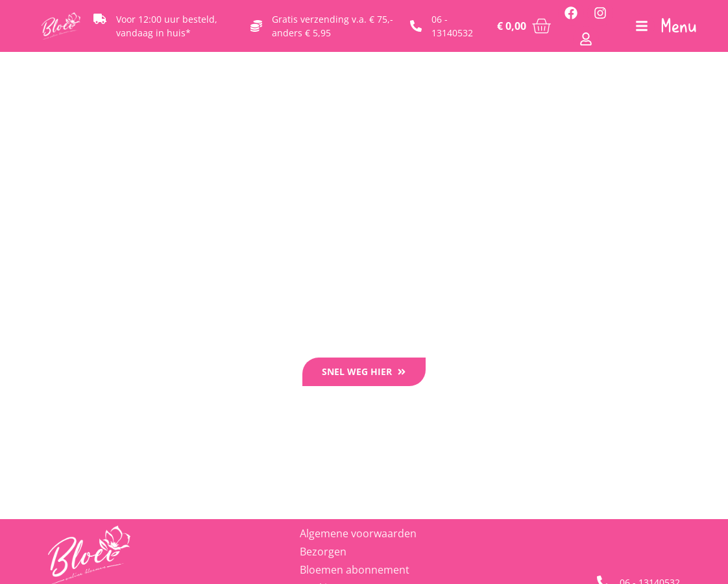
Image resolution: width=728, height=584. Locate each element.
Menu (679, 26)
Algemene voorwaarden (358, 533)
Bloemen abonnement (355, 570)
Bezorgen (323, 552)
